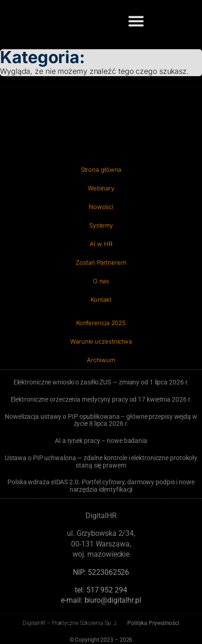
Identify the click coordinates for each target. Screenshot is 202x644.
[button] (136, 21)
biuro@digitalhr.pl (113, 600)
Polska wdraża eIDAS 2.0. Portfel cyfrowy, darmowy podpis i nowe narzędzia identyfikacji (101, 486)
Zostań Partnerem (101, 262)
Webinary (101, 188)
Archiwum (101, 360)
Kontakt (101, 299)
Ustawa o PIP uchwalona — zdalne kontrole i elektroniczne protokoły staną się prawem (101, 462)
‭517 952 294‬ (107, 590)
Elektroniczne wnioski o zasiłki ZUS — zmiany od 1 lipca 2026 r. (101, 382)
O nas (101, 281)
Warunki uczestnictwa (101, 341)
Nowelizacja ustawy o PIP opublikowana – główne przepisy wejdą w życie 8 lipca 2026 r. (101, 420)
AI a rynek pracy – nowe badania (101, 441)
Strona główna (101, 169)
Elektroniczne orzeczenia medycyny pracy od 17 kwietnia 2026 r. (101, 399)
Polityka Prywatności (153, 623)
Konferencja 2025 (101, 323)
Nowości (101, 207)
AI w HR (101, 244)
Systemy (101, 225)
